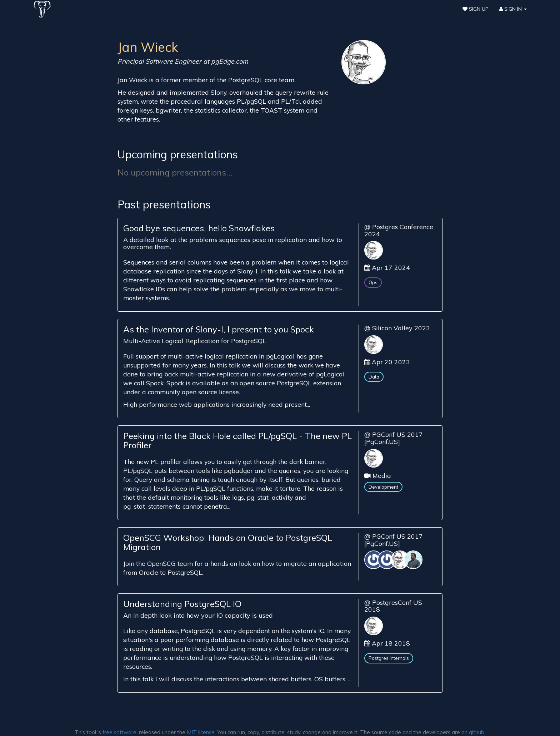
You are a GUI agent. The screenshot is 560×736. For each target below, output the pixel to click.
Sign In (513, 9)
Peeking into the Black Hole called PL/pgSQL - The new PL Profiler (237, 440)
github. (477, 732)
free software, (120, 732)
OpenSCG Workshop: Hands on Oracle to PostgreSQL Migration (228, 542)
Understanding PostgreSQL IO (182, 604)
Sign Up (476, 9)
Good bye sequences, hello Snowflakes (199, 228)
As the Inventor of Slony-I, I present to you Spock (219, 329)
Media (382, 475)
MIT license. (201, 732)
